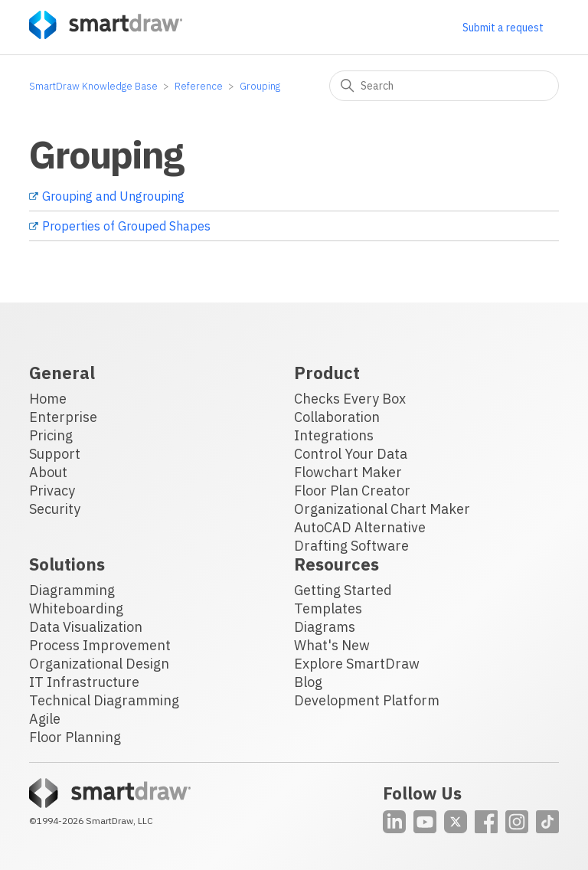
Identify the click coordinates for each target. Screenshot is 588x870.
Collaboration (337, 417)
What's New (332, 645)
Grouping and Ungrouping (113, 196)
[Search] (444, 86)
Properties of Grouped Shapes (126, 226)
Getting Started (343, 590)
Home (48, 399)
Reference (199, 86)
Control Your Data (351, 454)
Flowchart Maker (348, 472)
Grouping (260, 86)
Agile (45, 719)
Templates (328, 608)
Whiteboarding (76, 608)
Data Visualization (86, 627)
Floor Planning (75, 737)
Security (55, 509)
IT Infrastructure (84, 682)
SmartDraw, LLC (119, 821)
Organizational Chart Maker (382, 509)
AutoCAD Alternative (360, 527)
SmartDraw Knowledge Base (93, 86)
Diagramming (72, 590)
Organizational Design (99, 664)
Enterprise (63, 417)
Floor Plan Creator (352, 491)
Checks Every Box (350, 399)
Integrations (334, 435)
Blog (308, 682)
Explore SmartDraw (357, 664)
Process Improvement (100, 645)
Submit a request (503, 28)
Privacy (52, 491)
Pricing (51, 435)
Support (55, 454)
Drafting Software (351, 546)
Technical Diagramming (104, 700)
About (48, 472)
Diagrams (325, 627)
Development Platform (367, 700)
